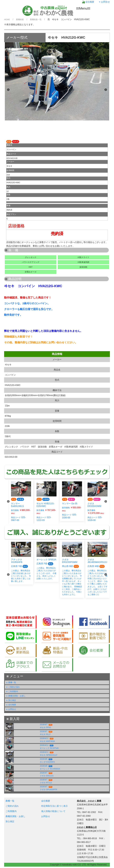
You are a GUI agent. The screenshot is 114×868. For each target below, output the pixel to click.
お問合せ (104, 2)
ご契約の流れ (13, 687)
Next (106, 90)
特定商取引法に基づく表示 (54, 806)
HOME (7, 19)
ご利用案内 (12, 691)
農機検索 (20, 19)
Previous (8, 90)
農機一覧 (11, 682)
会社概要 (88, 2)
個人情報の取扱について (53, 811)
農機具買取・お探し (16, 696)
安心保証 (11, 700)
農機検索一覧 (36, 19)
